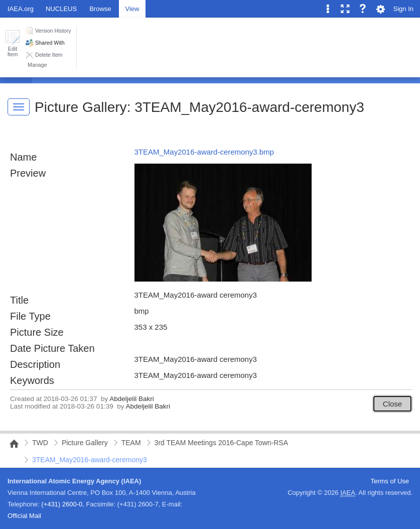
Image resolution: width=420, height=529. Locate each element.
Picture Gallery (81, 107)
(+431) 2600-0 (62, 504)
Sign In (403, 9)
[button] (13, 43)
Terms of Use (390, 481)
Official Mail (24, 516)
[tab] (100, 8)
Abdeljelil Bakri (132, 399)
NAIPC (11, 444)
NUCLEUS (61, 9)
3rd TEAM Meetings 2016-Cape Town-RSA (221, 443)
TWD (40, 443)
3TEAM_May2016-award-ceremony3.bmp (204, 152)
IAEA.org (21, 9)
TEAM (131, 443)
